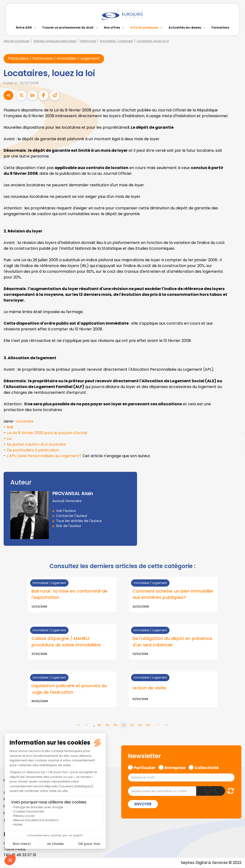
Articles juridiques (144, 27)
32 (132, 725)
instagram (235, 444)
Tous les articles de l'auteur (79, 521)
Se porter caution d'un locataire (37, 445)
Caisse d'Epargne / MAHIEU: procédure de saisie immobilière (66, 642)
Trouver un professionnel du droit (68, 27)
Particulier (144, 767)
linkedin (235, 425)
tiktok (235, 463)
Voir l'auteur (66, 511)
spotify (235, 453)
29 (107, 725)
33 (140, 725)
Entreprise (175, 767)
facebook (235, 405)
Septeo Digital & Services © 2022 (211, 863)
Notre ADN (24, 27)
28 (99, 725)
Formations (220, 27)
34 (148, 725)
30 (116, 725)
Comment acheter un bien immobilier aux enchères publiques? (173, 594)
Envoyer (143, 804)
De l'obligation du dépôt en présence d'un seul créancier (172, 642)
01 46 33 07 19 (25, 855)
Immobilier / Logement (116, 41)
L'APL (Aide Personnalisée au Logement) (44, 456)
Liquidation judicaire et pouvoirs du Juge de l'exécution (69, 689)
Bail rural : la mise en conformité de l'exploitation (69, 594)
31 (124, 725)
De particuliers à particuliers (33, 450)
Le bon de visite (149, 688)
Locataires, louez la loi (153, 41)
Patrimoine (88, 41)
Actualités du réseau (185, 27)
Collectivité (207, 767)
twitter (235, 415)
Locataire (25, 422)
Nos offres (112, 27)
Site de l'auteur (69, 526)
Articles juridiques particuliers (55, 41)
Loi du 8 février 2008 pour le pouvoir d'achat (48, 433)
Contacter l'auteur (72, 516)
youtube (235, 434)
